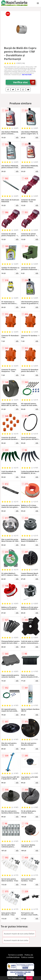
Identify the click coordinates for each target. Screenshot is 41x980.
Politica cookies (27, 957)
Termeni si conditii (16, 955)
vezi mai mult (27, 75)
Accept (29, 978)
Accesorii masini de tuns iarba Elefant (19, 934)
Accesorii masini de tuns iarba (16, 940)
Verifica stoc (24, 82)
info (17, 137)
